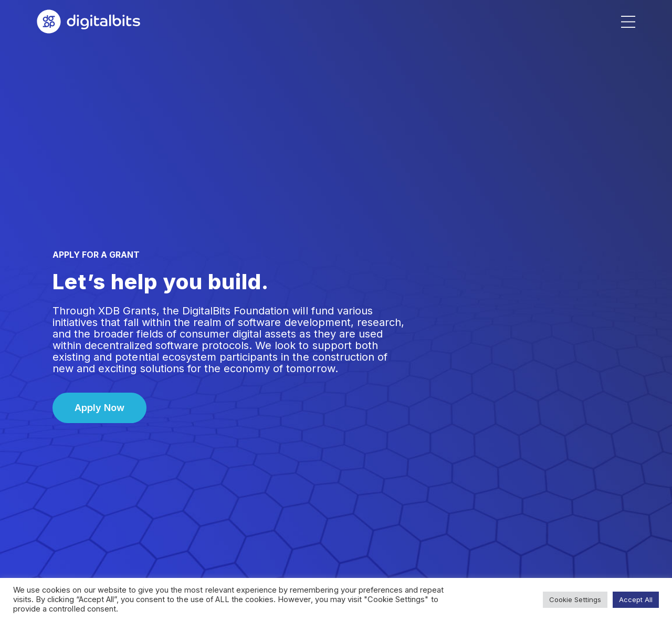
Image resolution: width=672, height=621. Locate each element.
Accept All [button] (636, 599)
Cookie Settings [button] (575, 599)
